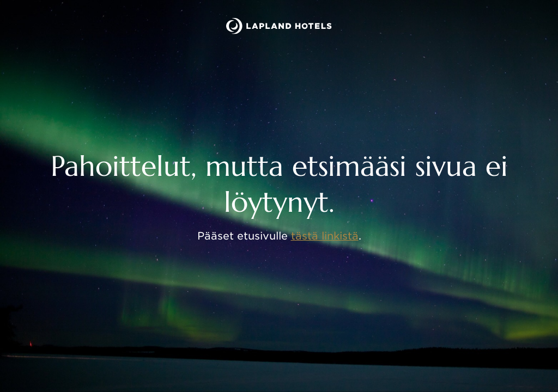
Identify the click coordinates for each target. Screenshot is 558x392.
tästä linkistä (325, 236)
